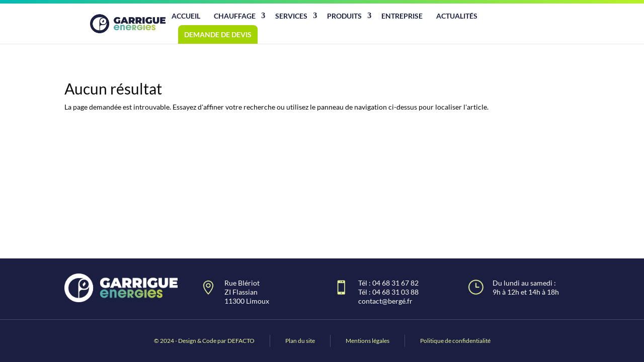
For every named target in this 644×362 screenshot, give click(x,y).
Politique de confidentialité (455, 341)
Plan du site (300, 341)
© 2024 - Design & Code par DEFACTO (204, 341)
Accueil (186, 16)
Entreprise (402, 16)
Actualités (457, 16)
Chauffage (235, 16)
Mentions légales (368, 341)
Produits (344, 16)
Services (291, 16)
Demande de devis (218, 34)
